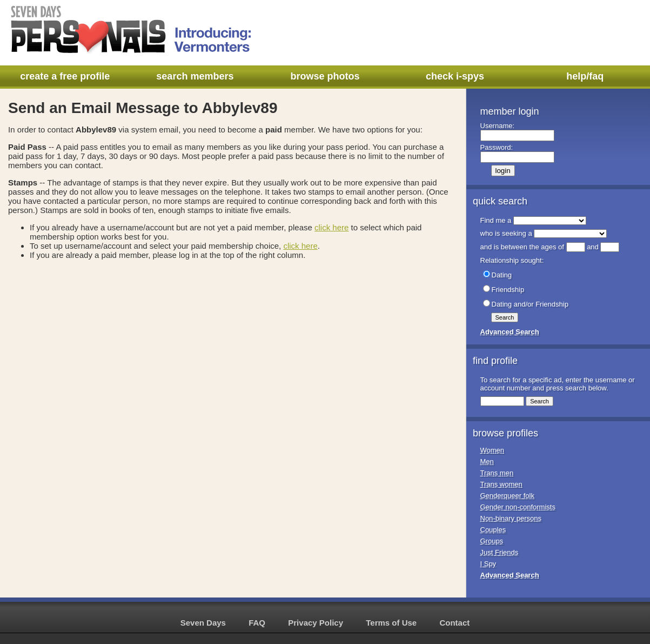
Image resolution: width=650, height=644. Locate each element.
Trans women (501, 484)
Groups (492, 541)
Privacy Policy (316, 623)
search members (195, 76)
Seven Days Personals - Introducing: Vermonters (132, 30)
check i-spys (455, 76)
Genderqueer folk (507, 496)
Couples (493, 530)
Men (487, 462)
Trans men (497, 473)
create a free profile (65, 76)
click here (331, 227)
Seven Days (203, 623)
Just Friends (500, 552)
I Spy (488, 564)
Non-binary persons (511, 518)
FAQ (257, 623)
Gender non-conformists (518, 507)
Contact (454, 623)
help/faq (585, 76)
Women (492, 450)
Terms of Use (391, 623)
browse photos (325, 76)
